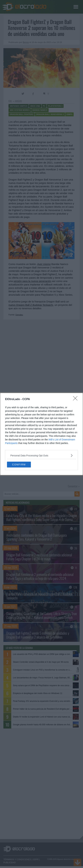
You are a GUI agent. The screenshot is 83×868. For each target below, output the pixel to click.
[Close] (76, 399)
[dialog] (41, 434)
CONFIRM (19, 465)
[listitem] (41, 455)
